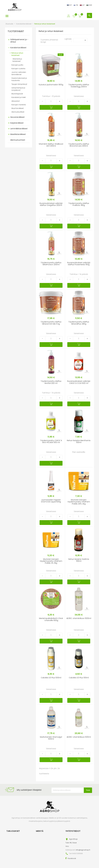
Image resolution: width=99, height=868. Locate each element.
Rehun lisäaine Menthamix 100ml (79, 441)
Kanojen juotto (17, 65)
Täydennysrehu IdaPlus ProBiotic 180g (79, 204)
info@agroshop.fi (83, 850)
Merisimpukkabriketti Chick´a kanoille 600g (51, 619)
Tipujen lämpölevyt (19, 84)
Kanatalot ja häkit (19, 97)
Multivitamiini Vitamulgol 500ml (51, 738)
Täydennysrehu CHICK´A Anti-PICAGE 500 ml (51, 441)
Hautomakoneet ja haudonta (19, 79)
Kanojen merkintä (19, 105)
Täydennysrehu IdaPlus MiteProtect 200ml (51, 264)
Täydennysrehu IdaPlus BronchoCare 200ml (79, 145)
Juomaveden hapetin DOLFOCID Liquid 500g (51, 501)
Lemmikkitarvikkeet (19, 129)
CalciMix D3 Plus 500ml (51, 678)
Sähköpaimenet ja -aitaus (19, 41)
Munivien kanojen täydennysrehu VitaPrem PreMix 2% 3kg (51, 561)
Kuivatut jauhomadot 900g (51, 85)
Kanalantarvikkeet (18, 48)
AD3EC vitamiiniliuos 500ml (79, 737)
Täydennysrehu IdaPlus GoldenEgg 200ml (79, 86)
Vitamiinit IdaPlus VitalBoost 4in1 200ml (51, 145)
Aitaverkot (16, 101)
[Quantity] (51, 101)
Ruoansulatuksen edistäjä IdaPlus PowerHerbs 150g (79, 264)
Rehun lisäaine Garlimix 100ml (79, 560)
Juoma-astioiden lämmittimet (19, 73)
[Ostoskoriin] (51, 107)
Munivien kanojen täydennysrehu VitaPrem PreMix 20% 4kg (79, 502)
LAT (82, 5)
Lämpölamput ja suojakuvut (18, 89)
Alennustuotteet (18, 112)
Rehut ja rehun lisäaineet (17, 54)
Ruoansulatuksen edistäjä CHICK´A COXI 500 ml (79, 382)
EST (70, 5)
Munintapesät (17, 94)
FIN (76, 5)
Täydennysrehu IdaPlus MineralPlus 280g (79, 323)
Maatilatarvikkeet (18, 134)
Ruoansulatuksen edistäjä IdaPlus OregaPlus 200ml (51, 204)
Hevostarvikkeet (17, 117)
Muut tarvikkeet (18, 108)
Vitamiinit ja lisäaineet (17, 60)
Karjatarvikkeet (17, 123)
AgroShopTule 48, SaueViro (72, 843)
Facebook (72, 858)
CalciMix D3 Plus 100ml (79, 678)
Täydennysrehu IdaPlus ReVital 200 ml (51, 382)
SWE (89, 5)
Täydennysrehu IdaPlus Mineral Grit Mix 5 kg (51, 323)
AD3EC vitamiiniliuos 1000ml (79, 618)
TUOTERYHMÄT (16, 31)
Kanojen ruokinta (18, 69)
